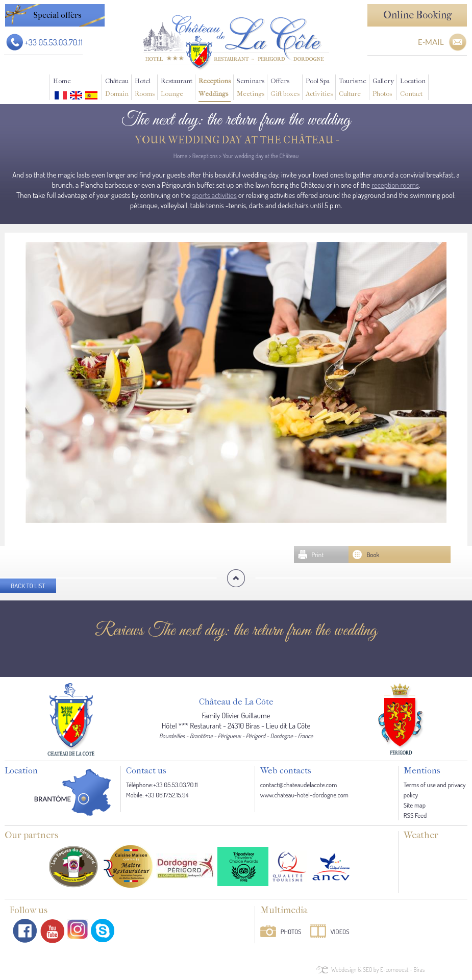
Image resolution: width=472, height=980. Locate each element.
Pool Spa (319, 89)
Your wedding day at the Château (260, 156)
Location (413, 89)
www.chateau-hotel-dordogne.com (304, 795)
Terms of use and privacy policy (435, 790)
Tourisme (353, 89)
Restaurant (177, 89)
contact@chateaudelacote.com (299, 785)
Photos (291, 932)
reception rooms (395, 185)
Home (62, 81)
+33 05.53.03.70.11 (54, 42)
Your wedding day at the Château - (236, 140)
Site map (415, 805)
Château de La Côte (236, 702)
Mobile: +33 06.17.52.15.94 (157, 795)
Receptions (215, 89)
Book (373, 555)
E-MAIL (431, 42)
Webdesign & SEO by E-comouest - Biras (378, 970)
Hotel (145, 89)
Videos (340, 932)
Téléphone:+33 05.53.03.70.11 (162, 785)
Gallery (383, 89)
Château (117, 89)
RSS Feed (415, 815)
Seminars (251, 89)
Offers (285, 89)
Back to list (28, 586)
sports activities (214, 195)
